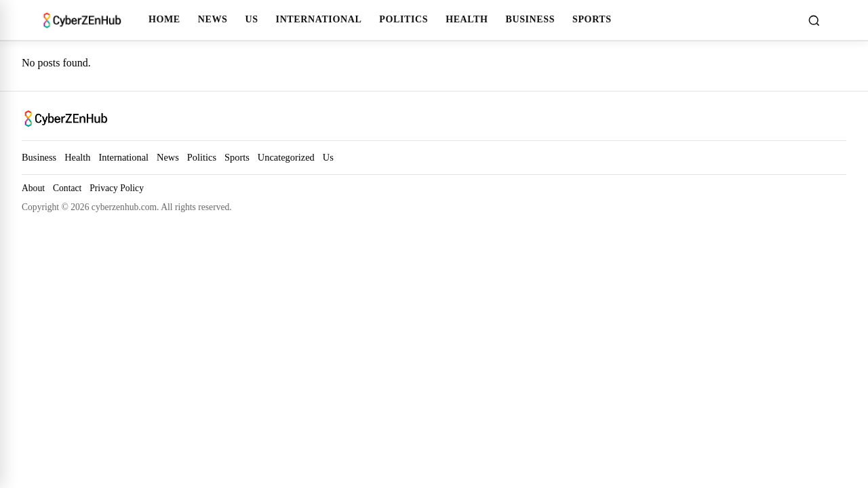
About (33, 188)
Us (251, 19)
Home (164, 19)
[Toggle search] (814, 20)
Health (467, 19)
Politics (403, 19)
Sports (592, 19)
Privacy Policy (117, 188)
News (213, 19)
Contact (67, 188)
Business (530, 19)
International (319, 19)
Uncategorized (286, 157)
